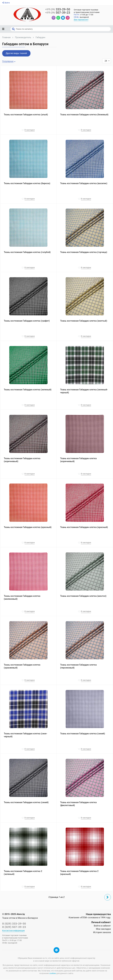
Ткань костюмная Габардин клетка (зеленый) (28, 390)
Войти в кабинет (102, 926)
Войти (6, 3)
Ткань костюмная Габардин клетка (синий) (83, 734)
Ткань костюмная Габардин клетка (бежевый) (84, 115)
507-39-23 (58, 13)
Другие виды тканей (16, 54)
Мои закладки (103, 929)
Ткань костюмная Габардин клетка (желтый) (84, 321)
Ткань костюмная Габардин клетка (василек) (84, 184)
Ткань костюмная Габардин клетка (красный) (28, 527)
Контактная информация (13, 931)
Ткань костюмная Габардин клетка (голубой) (27, 252)
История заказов (102, 932)
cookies (53, 974)
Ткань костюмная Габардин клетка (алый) (26, 115)
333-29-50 (58, 9)
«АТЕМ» (84, 918)
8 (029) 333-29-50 (14, 924)
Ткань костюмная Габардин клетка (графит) (27, 321)
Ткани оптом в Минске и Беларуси (20, 918)
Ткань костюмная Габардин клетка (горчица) (84, 252)
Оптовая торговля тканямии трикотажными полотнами (87, 11)
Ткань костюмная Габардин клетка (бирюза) (27, 184)
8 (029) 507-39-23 (14, 927)
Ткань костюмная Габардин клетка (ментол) (83, 596)
